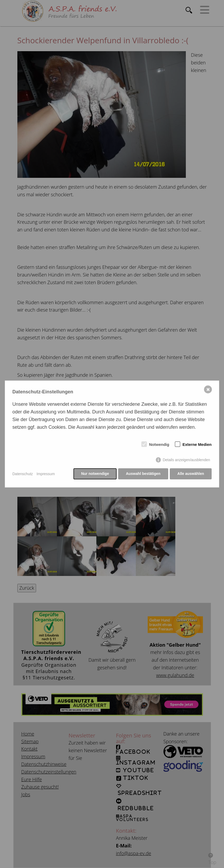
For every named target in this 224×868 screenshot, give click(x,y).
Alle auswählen (191, 474)
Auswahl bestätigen (143, 474)
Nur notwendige (95, 474)
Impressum (46, 474)
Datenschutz (23, 474)
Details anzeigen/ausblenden (186, 460)
